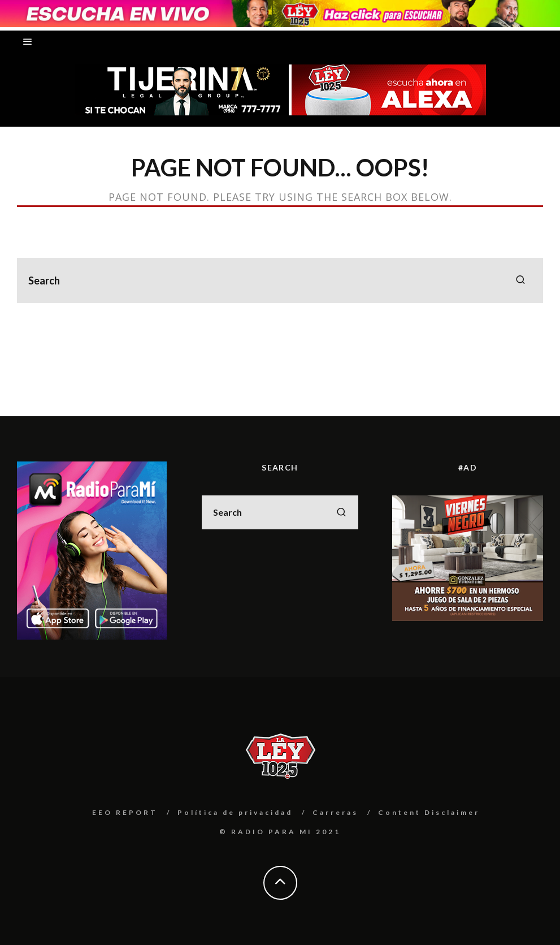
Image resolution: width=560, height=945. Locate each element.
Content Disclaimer (429, 812)
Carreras (335, 812)
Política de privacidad (235, 812)
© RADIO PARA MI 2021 (280, 832)
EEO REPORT (125, 812)
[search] (520, 281)
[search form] (280, 281)
